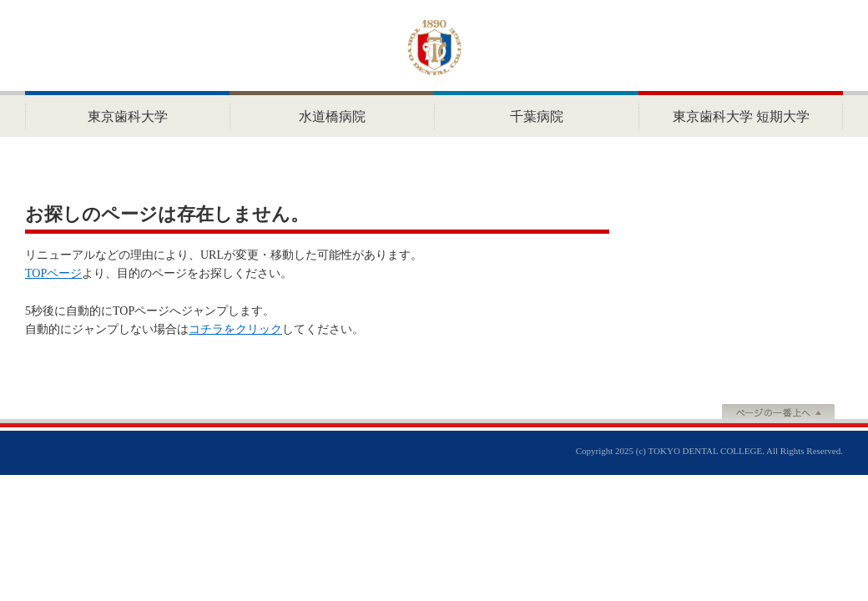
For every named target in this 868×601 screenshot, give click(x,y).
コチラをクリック (235, 329)
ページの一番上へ (778, 413)
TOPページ (53, 273)
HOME (127, 114)
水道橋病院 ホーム (332, 114)
